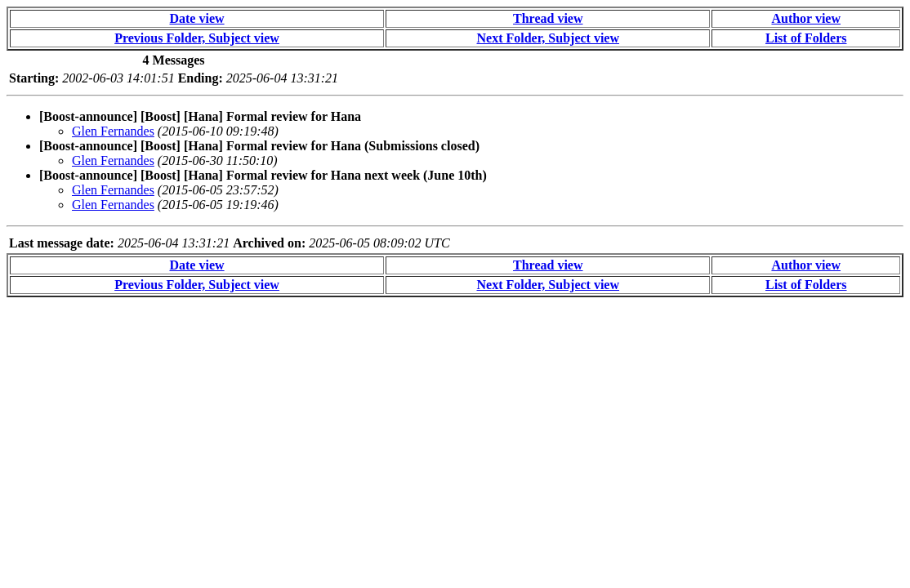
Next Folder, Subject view (549, 38)
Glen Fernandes (113, 131)
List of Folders (806, 38)
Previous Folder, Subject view (197, 38)
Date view (196, 18)
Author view (806, 18)
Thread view (548, 18)
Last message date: (62, 243)
